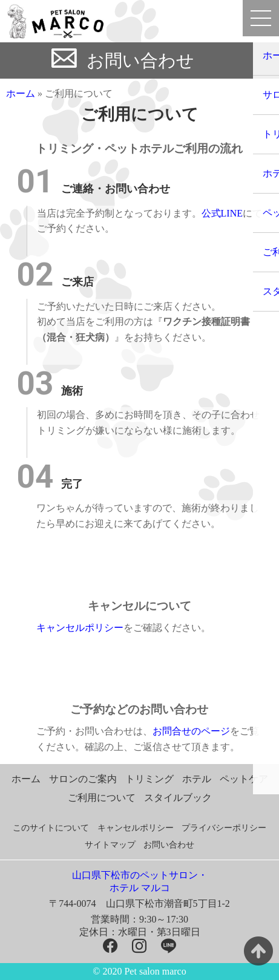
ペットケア (244, 779)
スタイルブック (178, 798)
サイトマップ (110, 845)
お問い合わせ (140, 60)
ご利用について (102, 798)
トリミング (149, 779)
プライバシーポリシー (224, 828)
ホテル (197, 779)
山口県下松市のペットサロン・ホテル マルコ (140, 881)
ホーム (21, 93)
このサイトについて (51, 828)
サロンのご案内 (83, 779)
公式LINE (222, 213)
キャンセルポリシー (80, 628)
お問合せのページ (191, 731)
